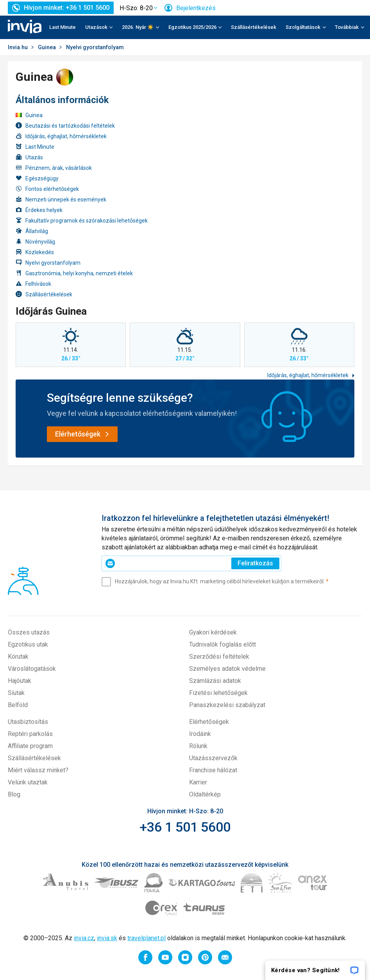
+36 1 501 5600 (185, 827)
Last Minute (63, 27)
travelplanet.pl (147, 938)
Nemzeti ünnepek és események (61, 199)
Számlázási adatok (215, 681)
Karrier (198, 782)
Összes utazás (29, 632)
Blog (14, 794)
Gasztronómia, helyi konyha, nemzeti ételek (74, 273)
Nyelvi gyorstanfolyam (48, 263)
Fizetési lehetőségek (218, 693)
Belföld (18, 705)
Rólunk (198, 746)
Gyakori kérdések (213, 632)
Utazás (29, 157)
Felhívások (33, 284)
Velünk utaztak (28, 782)
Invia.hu (18, 47)
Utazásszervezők (213, 758)
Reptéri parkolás (30, 734)
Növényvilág (35, 241)
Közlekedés (35, 252)
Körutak (18, 657)
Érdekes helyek (39, 210)
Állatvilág (32, 231)
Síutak (16, 693)
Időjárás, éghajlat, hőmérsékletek (61, 136)
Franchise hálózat (213, 770)
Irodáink (200, 734)
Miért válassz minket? (38, 770)
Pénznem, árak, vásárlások (54, 168)
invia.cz (84, 938)
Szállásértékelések (254, 27)
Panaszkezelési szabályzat (227, 705)
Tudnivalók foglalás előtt (223, 644)
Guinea (47, 47)
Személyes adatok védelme (227, 669)
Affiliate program (30, 746)
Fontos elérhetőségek (47, 189)
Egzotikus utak (28, 644)
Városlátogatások (32, 669)
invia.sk (107, 938)
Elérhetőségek (209, 722)
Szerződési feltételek (219, 657)
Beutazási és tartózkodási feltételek (65, 126)
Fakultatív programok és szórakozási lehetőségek (82, 220)
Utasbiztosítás (28, 722)
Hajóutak (20, 681)
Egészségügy (37, 178)
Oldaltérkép (205, 794)
